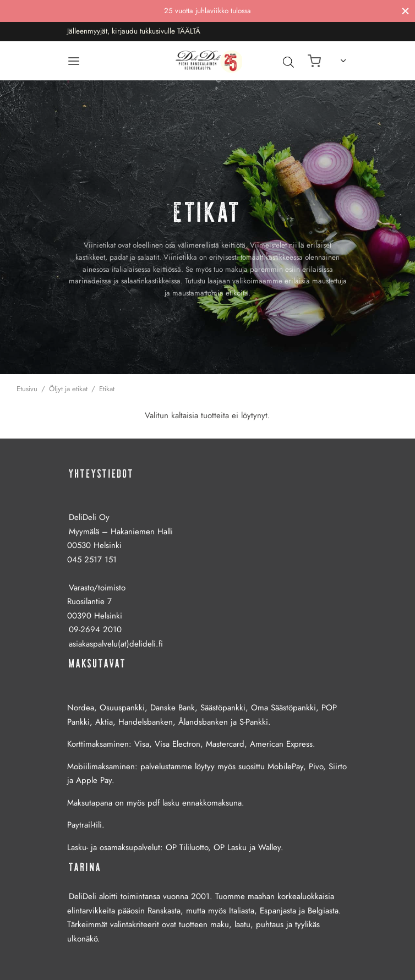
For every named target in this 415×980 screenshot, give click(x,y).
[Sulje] (405, 11)
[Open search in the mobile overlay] (286, 62)
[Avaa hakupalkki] (288, 62)
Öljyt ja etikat (68, 389)
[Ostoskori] (314, 61)
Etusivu (27, 389)
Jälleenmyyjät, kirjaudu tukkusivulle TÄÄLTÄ (134, 31)
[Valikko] (74, 61)
